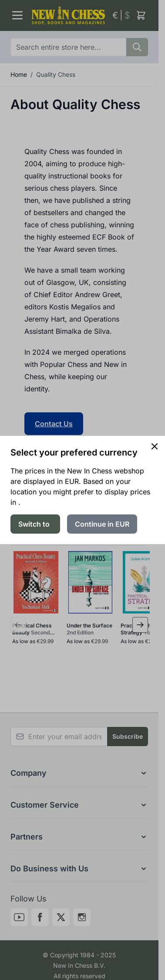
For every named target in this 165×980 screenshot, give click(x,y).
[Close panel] (155, 446)
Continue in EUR (102, 524)
